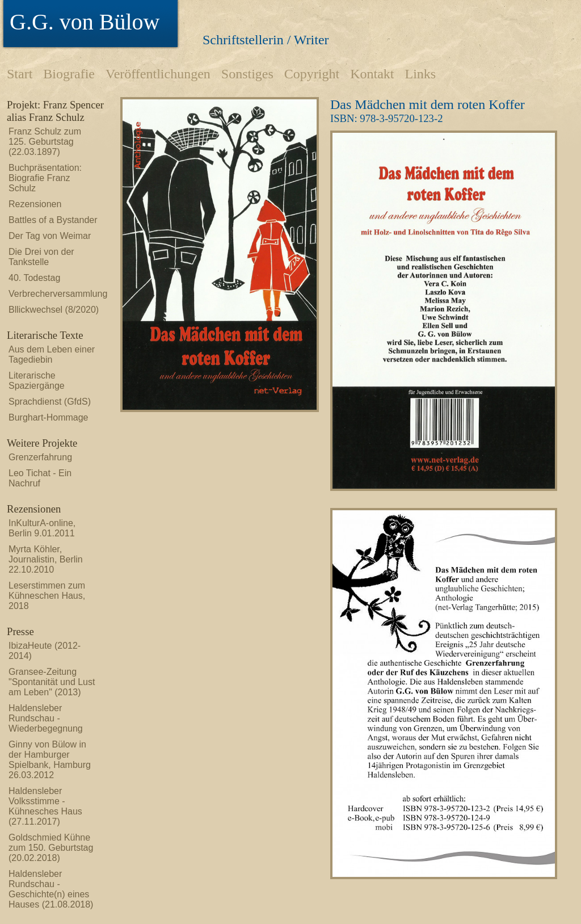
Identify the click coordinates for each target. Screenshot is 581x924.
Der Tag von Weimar (50, 236)
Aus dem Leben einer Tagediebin (52, 354)
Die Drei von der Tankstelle (41, 257)
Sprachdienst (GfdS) (50, 402)
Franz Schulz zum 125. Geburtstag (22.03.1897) (45, 142)
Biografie (69, 74)
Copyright (312, 74)
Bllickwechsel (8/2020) (54, 310)
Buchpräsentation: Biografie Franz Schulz (45, 178)
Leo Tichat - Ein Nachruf (40, 478)
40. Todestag (34, 278)
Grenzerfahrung (40, 457)
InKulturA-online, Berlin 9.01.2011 (42, 528)
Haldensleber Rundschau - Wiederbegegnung (46, 718)
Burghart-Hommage (49, 417)
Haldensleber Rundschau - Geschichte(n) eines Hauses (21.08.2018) (51, 889)
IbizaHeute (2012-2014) (45, 651)
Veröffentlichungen (158, 74)
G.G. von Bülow (85, 22)
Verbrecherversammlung (54, 294)
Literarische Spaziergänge (37, 381)
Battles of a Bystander (53, 220)
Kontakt (372, 74)
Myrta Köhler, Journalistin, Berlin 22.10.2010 (46, 559)
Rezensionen (35, 204)
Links (420, 74)
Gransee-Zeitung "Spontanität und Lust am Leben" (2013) (52, 682)
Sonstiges (247, 74)
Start (20, 74)
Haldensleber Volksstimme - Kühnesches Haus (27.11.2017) (45, 806)
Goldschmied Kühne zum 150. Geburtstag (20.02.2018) (51, 848)
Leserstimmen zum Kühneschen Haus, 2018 (47, 596)
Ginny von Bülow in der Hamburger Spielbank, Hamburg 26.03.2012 (50, 760)
